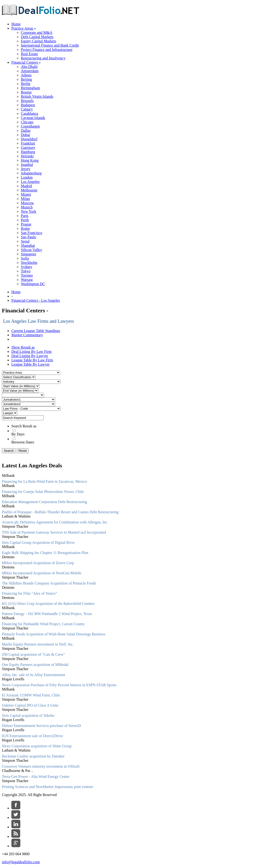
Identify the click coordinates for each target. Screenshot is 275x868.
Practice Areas (24, 28)
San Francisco (31, 233)
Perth (25, 220)
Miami (26, 194)
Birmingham (30, 88)
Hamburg (28, 152)
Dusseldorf (29, 139)
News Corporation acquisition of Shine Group (37, 746)
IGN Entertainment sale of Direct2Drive (32, 736)
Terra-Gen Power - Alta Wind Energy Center (36, 777)
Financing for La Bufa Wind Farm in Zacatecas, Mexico (44, 481)
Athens (26, 75)
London (27, 177)
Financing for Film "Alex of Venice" (30, 593)
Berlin (26, 84)
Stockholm (29, 263)
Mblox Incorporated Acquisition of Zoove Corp (38, 563)
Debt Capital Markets (37, 37)
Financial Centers (26, 62)
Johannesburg (31, 173)
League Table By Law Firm (32, 360)
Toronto (27, 275)
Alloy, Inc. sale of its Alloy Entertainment (33, 675)
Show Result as (23, 347)
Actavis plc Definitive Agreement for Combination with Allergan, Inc (55, 522)
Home (16, 24)
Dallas (26, 131)
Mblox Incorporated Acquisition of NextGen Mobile (42, 573)
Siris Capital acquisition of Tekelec (28, 715)
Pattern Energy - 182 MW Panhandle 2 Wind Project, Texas (47, 614)
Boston (26, 92)
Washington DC (33, 284)
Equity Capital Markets (38, 41)
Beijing (26, 79)
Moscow (27, 203)
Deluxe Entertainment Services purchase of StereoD (41, 726)
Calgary (27, 109)
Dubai (25, 135)
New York (29, 211)
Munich (27, 207)
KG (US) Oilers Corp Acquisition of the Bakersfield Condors (48, 604)
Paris (25, 216)
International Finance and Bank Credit (50, 45)
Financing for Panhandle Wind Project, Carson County (43, 624)
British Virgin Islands (37, 96)
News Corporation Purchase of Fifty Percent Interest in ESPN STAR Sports (59, 685)
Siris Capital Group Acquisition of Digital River (38, 542)
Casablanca (29, 113)
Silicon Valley (31, 250)
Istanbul (27, 165)
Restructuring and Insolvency (43, 58)
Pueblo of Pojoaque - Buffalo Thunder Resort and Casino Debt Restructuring (60, 512)
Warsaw (27, 280)
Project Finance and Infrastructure (47, 50)
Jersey (26, 169)
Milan (25, 199)
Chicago (27, 122)
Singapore (29, 254)
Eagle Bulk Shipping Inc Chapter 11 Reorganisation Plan (45, 553)
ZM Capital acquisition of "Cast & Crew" (33, 654)
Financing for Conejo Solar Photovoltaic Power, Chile (43, 492)
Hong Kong (30, 160)
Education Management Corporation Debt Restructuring (44, 502)
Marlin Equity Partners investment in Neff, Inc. (38, 644)
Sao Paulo (28, 237)
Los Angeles (30, 182)
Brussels (27, 101)
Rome (25, 228)
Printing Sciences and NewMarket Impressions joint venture (48, 787)
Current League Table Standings (36, 331)
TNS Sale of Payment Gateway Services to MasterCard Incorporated (54, 532)
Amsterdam (30, 71)
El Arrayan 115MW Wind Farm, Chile (31, 695)
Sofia (25, 258)
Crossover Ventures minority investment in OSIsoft (41, 766)
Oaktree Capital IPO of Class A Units (30, 705)
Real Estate (29, 54)
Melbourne (29, 190)
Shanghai (28, 246)
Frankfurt (28, 143)
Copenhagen (30, 126)
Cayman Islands (33, 118)
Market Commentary (27, 335)
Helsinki (27, 156)
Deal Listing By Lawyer (30, 356)
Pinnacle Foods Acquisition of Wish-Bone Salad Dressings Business (54, 634)
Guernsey (28, 148)
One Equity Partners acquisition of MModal (35, 665)
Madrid (26, 186)
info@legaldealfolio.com (21, 862)
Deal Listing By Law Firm (31, 352)
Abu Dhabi (29, 67)
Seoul (25, 241)
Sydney (27, 267)
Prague (26, 224)
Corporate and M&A (37, 33)
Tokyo (26, 271)
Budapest (28, 105)
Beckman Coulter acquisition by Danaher (33, 756)
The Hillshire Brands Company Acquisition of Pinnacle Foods (49, 583)
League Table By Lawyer (31, 364)
